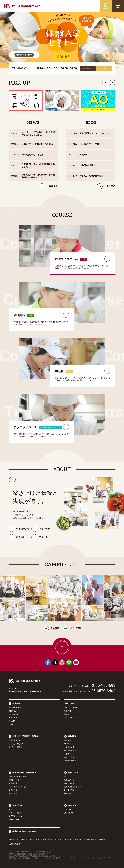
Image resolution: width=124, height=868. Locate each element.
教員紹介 (12, 721)
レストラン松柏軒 (15, 813)
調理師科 (68, 711)
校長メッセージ (15, 718)
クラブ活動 (72, 629)
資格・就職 (73, 773)
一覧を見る (48, 189)
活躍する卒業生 (70, 790)
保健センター (14, 820)
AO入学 (67, 744)
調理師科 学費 (14, 780)
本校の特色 (41, 532)
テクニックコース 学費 (17, 787)
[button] (12, 55)
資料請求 (24, 839)
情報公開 (102, 839)
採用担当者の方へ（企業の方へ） (60, 839)
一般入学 (68, 754)
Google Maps (36, 691)
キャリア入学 (69, 757)
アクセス (12, 724)
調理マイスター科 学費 (17, 777)
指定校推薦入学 (70, 750)
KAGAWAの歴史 (15, 714)
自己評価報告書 (15, 844)
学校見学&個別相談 (16, 744)
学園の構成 (13, 711)
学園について (19, 532)
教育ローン (13, 793)
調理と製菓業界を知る (37, 839)
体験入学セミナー (15, 740)
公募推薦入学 (69, 747)
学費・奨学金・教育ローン (24, 773)
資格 (66, 777)
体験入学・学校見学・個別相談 (26, 736)
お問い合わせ (14, 839)
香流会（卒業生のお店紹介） (25, 831)
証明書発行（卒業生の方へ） (86, 839)
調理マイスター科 (71, 707)
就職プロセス (69, 783)
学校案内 (16, 704)
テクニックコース (71, 718)
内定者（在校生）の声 (73, 787)
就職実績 (68, 793)
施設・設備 (17, 805)
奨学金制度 (13, 790)
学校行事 (51, 629)
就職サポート (69, 780)
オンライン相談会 (15, 747)
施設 (10, 809)
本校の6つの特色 (15, 707)
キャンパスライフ (76, 805)
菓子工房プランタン (16, 816)
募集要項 (72, 736)
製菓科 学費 (13, 783)
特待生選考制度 (70, 761)
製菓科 (67, 714)
